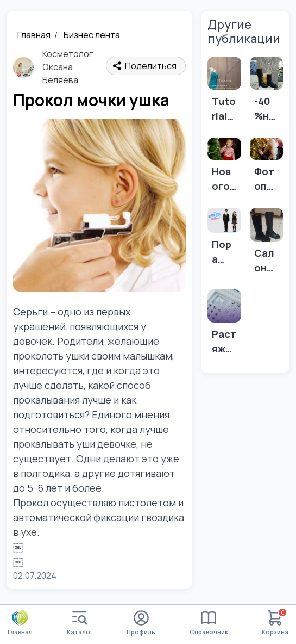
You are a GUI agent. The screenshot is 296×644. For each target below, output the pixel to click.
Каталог (80, 623)
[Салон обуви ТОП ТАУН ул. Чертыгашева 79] (267, 244)
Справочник (209, 623)
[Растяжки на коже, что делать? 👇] (224, 326)
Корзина (275, 623)
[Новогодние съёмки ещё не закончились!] (224, 168)
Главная (34, 35)
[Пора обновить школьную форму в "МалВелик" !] (224, 240)
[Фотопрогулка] (267, 168)
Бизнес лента (92, 35)
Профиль (141, 623)
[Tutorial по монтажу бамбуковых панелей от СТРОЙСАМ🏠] (224, 93)
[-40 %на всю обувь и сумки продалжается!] (267, 93)
